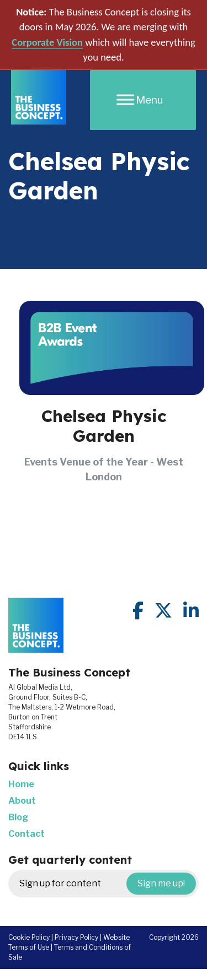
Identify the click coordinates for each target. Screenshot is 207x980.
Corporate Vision (47, 42)
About (22, 801)
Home (21, 784)
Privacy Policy (76, 937)
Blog (18, 817)
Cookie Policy (29, 937)
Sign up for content (108, 884)
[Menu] (143, 100)
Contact (26, 834)
